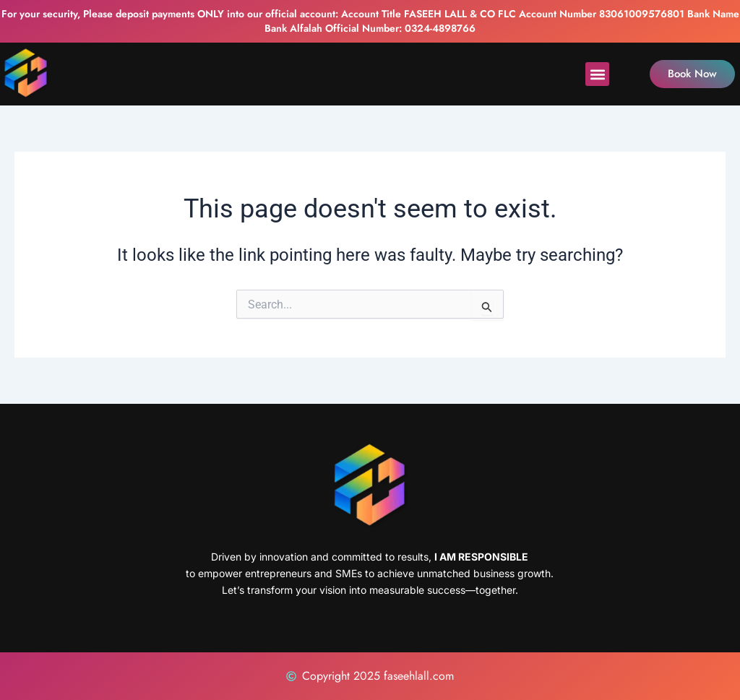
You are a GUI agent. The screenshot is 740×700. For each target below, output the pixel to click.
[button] (597, 74)
